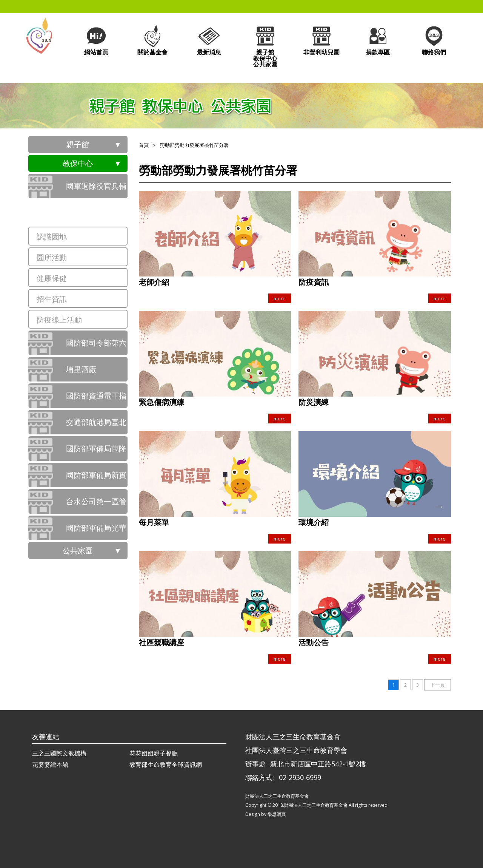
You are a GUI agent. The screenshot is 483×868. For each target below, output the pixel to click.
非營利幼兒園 (321, 40)
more (280, 298)
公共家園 (78, 551)
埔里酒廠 (81, 369)
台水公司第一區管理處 (96, 505)
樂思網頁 (277, 814)
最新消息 (209, 40)
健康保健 (52, 278)
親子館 (78, 144)
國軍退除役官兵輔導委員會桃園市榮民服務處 (96, 190)
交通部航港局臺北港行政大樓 (96, 426)
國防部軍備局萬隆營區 (96, 452)
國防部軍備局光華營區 (96, 531)
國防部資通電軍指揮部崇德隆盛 (96, 399)
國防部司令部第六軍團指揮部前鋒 (96, 346)
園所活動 (52, 257)
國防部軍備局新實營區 (96, 479)
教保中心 (78, 163)
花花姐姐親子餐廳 (154, 753)
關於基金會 (152, 40)
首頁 (144, 145)
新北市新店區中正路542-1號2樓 (318, 764)
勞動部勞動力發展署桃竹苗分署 (96, 216)
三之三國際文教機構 (59, 753)
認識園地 (52, 237)
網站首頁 (96, 40)
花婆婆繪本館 (50, 765)
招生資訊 (52, 299)
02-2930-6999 (300, 777)
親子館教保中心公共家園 (265, 46)
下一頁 (438, 685)
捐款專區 (378, 40)
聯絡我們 (434, 40)
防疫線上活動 (59, 320)
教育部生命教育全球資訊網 (166, 765)
